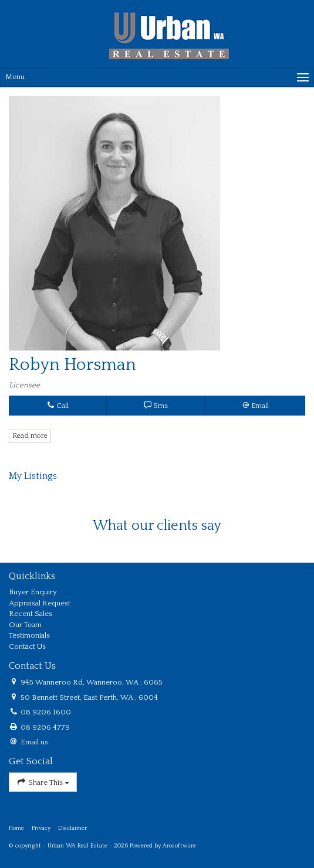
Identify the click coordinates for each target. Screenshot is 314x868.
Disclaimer (72, 828)
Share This (43, 782)
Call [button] (58, 405)
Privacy (41, 828)
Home (16, 828)
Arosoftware (179, 846)
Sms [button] (156, 405)
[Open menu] (157, 77)
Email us (34, 742)
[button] (255, 406)
